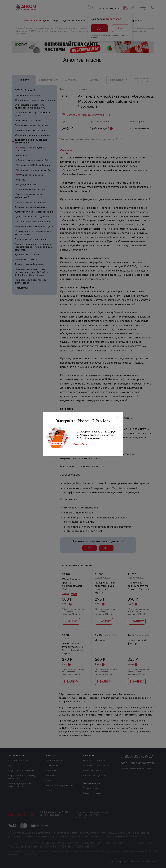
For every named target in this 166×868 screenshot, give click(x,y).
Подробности (82, 444)
